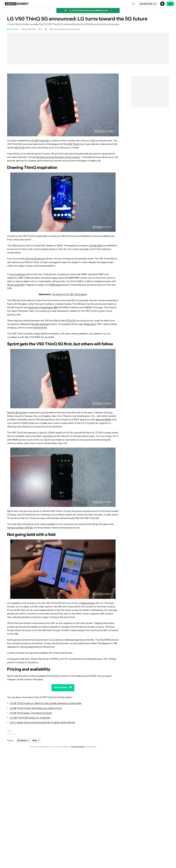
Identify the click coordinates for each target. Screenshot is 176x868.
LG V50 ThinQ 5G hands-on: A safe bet (30, 718)
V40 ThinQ (74, 144)
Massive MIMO (103, 420)
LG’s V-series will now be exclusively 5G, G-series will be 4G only (42, 722)
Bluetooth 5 (90, 324)
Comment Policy (78, 747)
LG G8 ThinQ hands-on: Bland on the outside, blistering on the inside (45, 703)
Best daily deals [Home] (148, 4)
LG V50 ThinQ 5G (40, 141)
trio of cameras (17, 274)
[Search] (133, 4)
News (10, 731)
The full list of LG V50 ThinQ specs (69, 294)
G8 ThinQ (19, 148)
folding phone (88, 603)
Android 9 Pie (40, 328)
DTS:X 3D (70, 321)
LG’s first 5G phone (35, 259)
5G (93, 141)
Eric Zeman (14, 29)
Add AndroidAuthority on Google (65, 29)
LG (8, 734)
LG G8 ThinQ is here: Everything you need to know (36, 708)
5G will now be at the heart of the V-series (58, 157)
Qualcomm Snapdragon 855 (43, 307)
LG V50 (12, 734)
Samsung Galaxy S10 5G (20, 528)
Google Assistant (40, 324)
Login (170, 4)
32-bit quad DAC (16, 285)
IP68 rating (55, 285)
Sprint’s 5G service (17, 413)
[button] (88, 4)
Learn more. (110, 14)
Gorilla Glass (96, 246)
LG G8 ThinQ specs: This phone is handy (31, 713)
